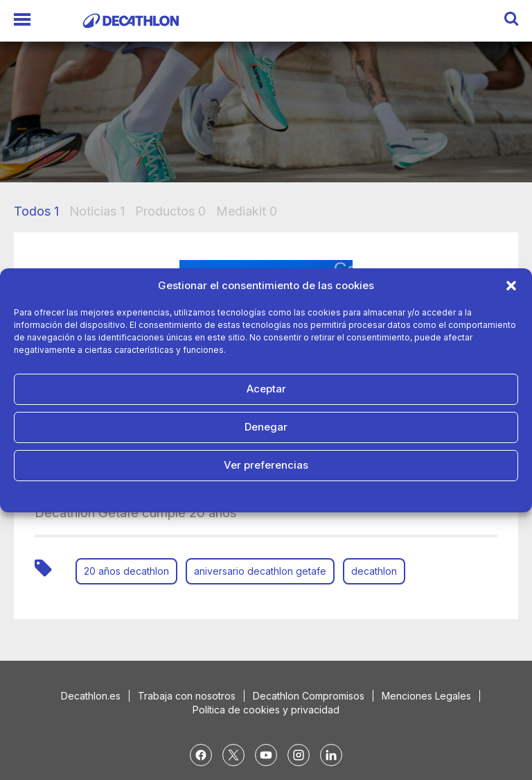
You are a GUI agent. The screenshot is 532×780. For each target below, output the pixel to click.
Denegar (266, 427)
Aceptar (266, 389)
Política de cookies (192, 496)
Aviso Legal (356, 496)
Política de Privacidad (282, 496)
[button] (511, 286)
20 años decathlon (126, 571)
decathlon (374, 571)
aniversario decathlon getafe (260, 571)
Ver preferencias (266, 465)
